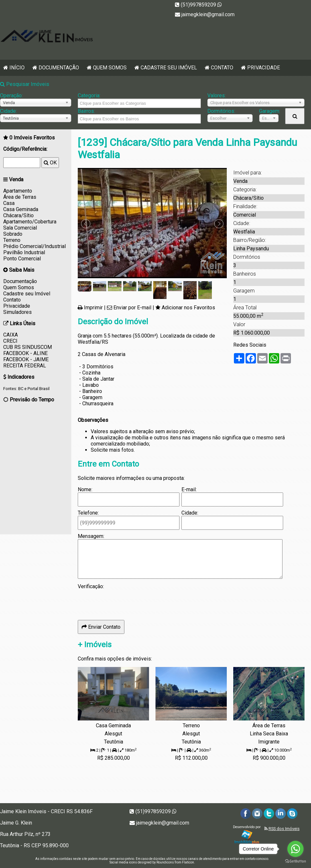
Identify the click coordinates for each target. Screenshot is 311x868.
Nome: (85, 489)
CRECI (10, 341)
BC (21, 389)
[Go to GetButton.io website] (295, 861)
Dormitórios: (221, 111)
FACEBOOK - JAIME (26, 359)
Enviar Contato (101, 627)
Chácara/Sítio (18, 215)
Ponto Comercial (22, 259)
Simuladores (17, 312)
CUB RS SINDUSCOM (28, 347)
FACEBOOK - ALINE (25, 353)
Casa (9, 203)
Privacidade (264, 68)
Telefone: (88, 513)
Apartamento (18, 191)
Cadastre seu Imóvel (169, 68)
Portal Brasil (39, 389)
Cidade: (8, 111)
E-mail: (189, 489)
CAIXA (11, 335)
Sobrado (13, 234)
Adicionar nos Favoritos (188, 308)
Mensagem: (91, 536)
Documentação (59, 68)
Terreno (12, 240)
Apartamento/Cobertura (30, 222)
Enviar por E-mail (132, 308)
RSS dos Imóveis (284, 829)
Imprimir (93, 308)
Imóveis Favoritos (32, 138)
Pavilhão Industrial (24, 252)
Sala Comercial (20, 228)
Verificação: (91, 586)
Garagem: (269, 111)
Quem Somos (110, 68)
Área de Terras (20, 197)
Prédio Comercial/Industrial (35, 246)
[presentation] (127, 602)
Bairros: (86, 111)
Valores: (217, 95)
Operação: (11, 95)
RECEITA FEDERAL (25, 366)
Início (17, 68)
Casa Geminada (21, 209)
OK (50, 163)
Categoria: (89, 95)
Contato (222, 68)
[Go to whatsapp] (295, 849)
